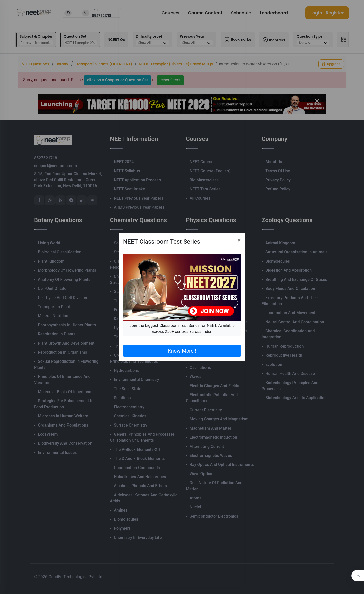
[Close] (239, 240)
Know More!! (182, 351)
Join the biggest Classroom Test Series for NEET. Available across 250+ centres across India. (182, 328)
